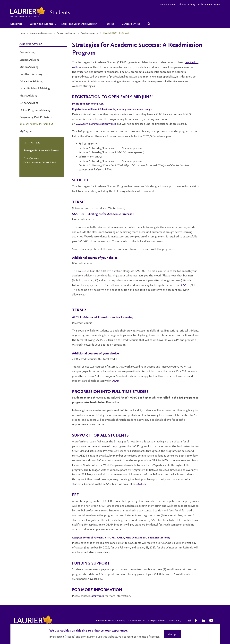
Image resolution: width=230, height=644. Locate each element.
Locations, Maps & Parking (111, 620)
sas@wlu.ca (140, 484)
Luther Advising (29, 103)
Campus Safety (156, 620)
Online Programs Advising (35, 110)
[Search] (149, 24)
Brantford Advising (31, 74)
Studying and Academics (41, 33)
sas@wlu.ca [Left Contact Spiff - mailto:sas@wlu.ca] (33, 158)
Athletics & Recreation (209, 4)
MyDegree (26, 131)
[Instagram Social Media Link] (190, 621)
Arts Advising (27, 52)
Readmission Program (36, 124)
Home (22, 33)
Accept (172, 634)
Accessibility (174, 620)
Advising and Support (67, 33)
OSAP (184, 285)
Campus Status (137, 620)
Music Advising (28, 96)
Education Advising (31, 81)
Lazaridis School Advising (35, 88)
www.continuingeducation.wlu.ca (96, 124)
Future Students (168, 4)
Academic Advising (89, 33)
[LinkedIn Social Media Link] (204, 621)
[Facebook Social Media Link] (197, 621)
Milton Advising (29, 67)
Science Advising (29, 60)
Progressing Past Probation (36, 117)
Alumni (182, 4)
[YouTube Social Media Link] (211, 621)
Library (192, 4)
